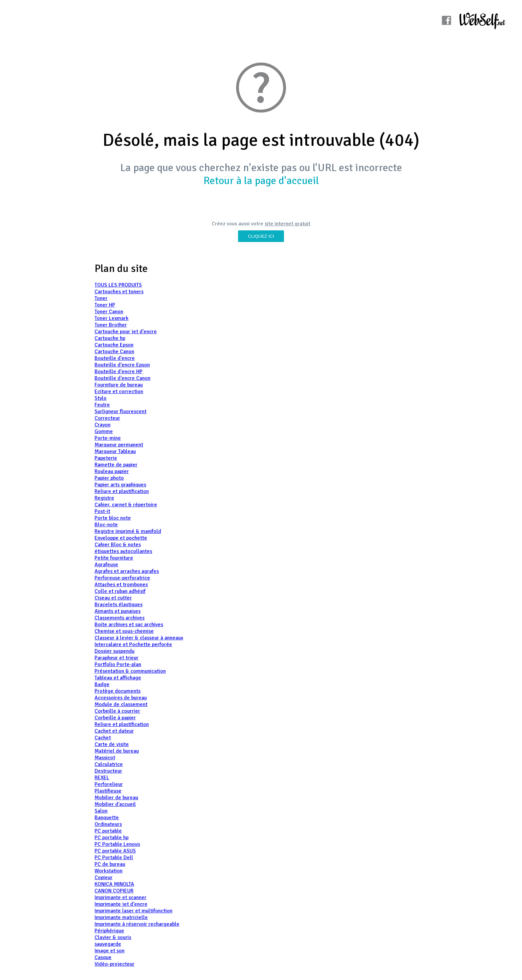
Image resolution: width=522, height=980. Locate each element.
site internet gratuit (287, 224)
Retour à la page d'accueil (261, 181)
